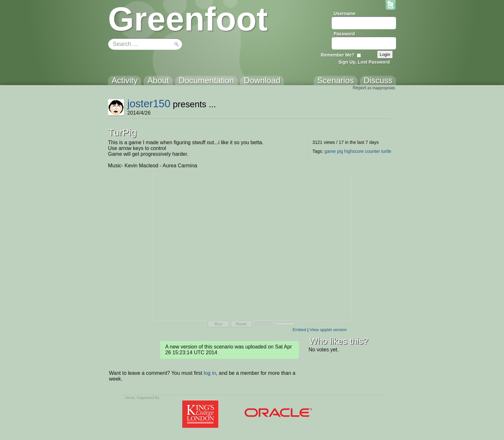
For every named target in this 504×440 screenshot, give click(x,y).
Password (344, 34)
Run (218, 324)
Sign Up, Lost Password (364, 62)
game (330, 151)
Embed (299, 330)
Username (345, 13)
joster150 (149, 104)
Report (359, 88)
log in (210, 373)
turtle (386, 151)
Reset (241, 324)
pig (340, 151)
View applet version (328, 330)
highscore (354, 151)
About (130, 398)
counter (372, 151)
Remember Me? (337, 55)
